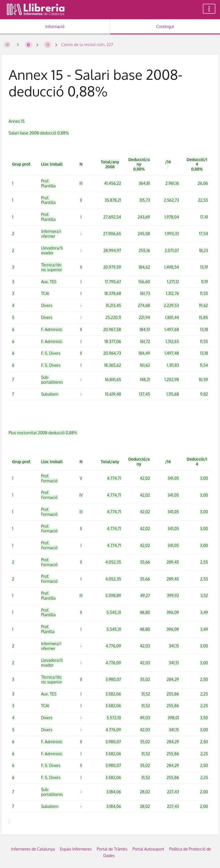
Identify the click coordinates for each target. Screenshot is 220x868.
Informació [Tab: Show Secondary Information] (55, 26)
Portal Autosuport (148, 849)
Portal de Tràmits (112, 849)
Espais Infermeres (76, 849)
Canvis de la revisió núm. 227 (87, 44)
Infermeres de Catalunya (33, 849)
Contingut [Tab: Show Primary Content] (165, 26)
